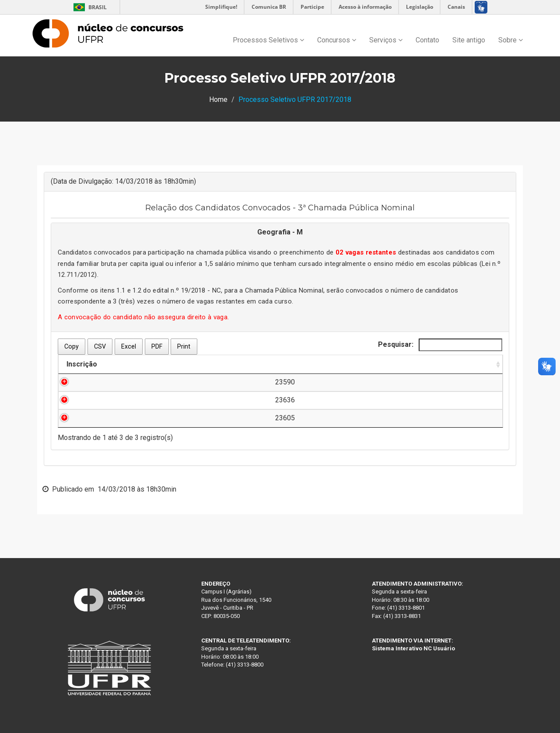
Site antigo (469, 40)
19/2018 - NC (201, 290)
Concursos (337, 40)
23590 (89, 382)
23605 (89, 418)
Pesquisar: (440, 345)
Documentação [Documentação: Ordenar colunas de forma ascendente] (449, 364)
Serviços (386, 40)
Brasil (89, 7)
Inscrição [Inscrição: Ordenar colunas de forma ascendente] (82, 364)
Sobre (511, 40)
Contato (427, 40)
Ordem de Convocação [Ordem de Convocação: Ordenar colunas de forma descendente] (342, 364)
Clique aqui (459, 382)
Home (218, 99)
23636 (89, 400)
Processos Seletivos (268, 40)
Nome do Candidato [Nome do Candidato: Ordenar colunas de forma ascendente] (161, 364)
